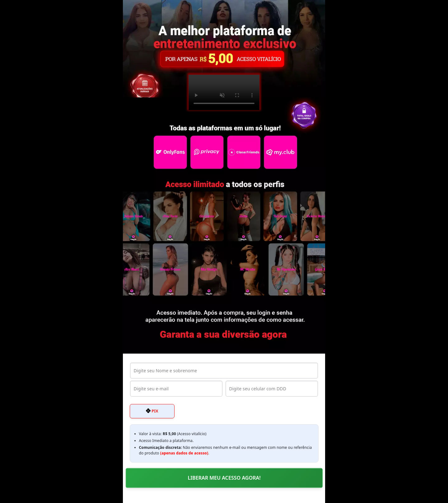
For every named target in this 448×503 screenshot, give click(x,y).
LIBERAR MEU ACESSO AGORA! (224, 478)
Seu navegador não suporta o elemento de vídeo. (224, 92)
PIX (152, 411)
